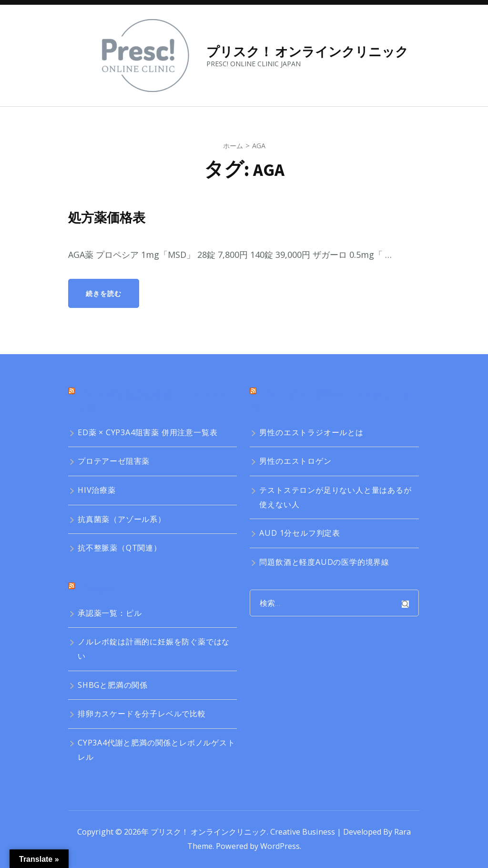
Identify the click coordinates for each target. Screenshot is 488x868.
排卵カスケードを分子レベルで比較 (142, 714)
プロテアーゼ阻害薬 (114, 461)
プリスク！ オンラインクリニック (307, 51)
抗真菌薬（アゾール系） (122, 519)
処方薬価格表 (110, 217)
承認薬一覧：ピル (110, 613)
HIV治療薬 (97, 490)
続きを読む (104, 293)
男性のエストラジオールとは (311, 432)
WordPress (280, 846)
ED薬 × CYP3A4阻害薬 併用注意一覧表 (147, 432)
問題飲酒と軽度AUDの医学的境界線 (324, 562)
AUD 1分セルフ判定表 (300, 533)
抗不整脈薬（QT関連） (120, 548)
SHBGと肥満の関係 (113, 685)
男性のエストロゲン (295, 461)
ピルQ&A (97, 589)
